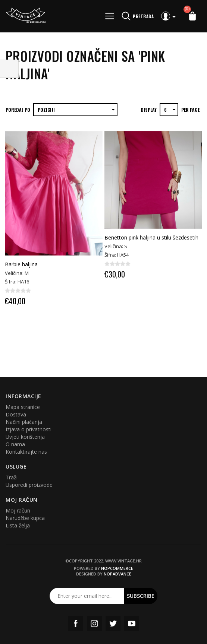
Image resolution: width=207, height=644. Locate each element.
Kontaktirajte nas (26, 452)
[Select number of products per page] (169, 110)
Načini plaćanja (24, 422)
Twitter (113, 624)
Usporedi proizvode (29, 485)
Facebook (76, 624)
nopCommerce (117, 568)
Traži (12, 477)
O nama (15, 444)
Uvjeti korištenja (25, 437)
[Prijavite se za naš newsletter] (87, 596)
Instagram (94, 624)
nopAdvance (117, 574)
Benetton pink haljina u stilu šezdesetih (151, 237)
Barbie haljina (21, 264)
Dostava (16, 414)
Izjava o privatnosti (29, 429)
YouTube (132, 624)
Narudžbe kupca (25, 518)
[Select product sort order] (75, 110)
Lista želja (18, 525)
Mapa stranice (23, 407)
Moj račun (18, 510)
